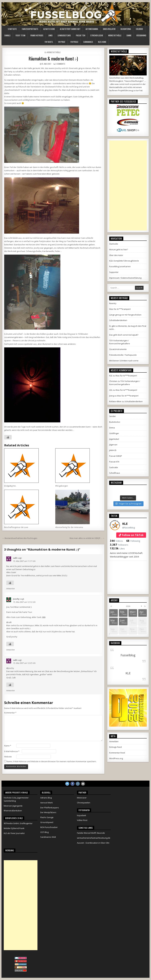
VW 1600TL (49, 42)
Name (8, 746)
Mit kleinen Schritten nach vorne (124, 361)
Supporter (114, 272)
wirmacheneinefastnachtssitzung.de (94, 838)
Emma (112, 428)
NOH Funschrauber (49, 827)
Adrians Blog (46, 798)
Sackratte (114, 467)
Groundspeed (47, 822)
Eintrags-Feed (115, 747)
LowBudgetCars (64, 35)
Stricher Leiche (97, 35)
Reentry (113, 303)
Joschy (16, 599)
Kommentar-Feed (117, 753)
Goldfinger (114, 433)
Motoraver (82, 798)
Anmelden (114, 741)
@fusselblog (129, 527)
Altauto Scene (49, 29)
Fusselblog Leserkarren (120, 266)
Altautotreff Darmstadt (70, 29)
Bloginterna (126, 29)
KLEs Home (102, 42)
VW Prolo (74, 42)
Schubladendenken (118, 320)
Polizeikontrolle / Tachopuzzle (123, 355)
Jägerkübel (114, 439)
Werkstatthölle (115, 35)
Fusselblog (128, 655)
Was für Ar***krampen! (120, 309)
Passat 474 (114, 462)
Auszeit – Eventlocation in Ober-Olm (93, 843)
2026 (128, 606)
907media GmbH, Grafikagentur (18, 823)
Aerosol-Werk (47, 803)
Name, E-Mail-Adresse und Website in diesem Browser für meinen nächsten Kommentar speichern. (52, 761)
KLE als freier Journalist (14, 833)
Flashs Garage (47, 817)
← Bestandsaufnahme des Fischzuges (20, 538)
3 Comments (60, 64)
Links (50, 35)
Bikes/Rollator (109, 29)
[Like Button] (8, 437)
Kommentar (10, 713)
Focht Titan (20, 35)
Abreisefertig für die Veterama (69, 527)
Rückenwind (141, 35)
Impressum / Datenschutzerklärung (125, 278)
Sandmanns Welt (48, 837)
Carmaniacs (88, 42)
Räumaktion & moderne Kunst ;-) (53, 59)
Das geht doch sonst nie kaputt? (124, 335)
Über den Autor (116, 255)
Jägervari (113, 445)
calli (15, 558)
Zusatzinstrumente (118, 349)
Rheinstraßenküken (13, 811)
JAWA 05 (113, 450)
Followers (119, 545)
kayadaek (82, 815)
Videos (116, 541)
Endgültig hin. (10, 486)
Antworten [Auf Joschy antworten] (10, 650)
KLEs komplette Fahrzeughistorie (124, 261)
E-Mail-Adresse (12, 751)
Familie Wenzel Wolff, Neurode (91, 833)
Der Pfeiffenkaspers (50, 808)
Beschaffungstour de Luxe (16, 527)
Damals (7, 35)
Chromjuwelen (84, 803)
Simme (129, 35)
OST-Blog (44, 832)
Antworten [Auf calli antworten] (10, 589)
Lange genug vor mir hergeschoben (125, 315)
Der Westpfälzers (48, 812)
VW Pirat (62, 42)
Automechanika (92, 29)
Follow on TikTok (133, 535)
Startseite (12, 29)
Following (133, 541)
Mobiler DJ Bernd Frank (14, 828)
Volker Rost (82, 820)
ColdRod (139, 29)
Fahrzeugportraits (30, 29)
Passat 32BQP (116, 456)
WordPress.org (116, 758)
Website (8, 757)
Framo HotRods (37, 35)
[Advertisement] (128, 185)
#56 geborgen (62, 486)
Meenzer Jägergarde (13, 806)
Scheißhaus (115, 473)
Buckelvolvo (115, 422)
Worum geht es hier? (119, 249)
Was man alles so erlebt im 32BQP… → (87, 538)
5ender (113, 416)
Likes (117, 548)
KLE (125, 524)
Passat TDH (81, 35)
